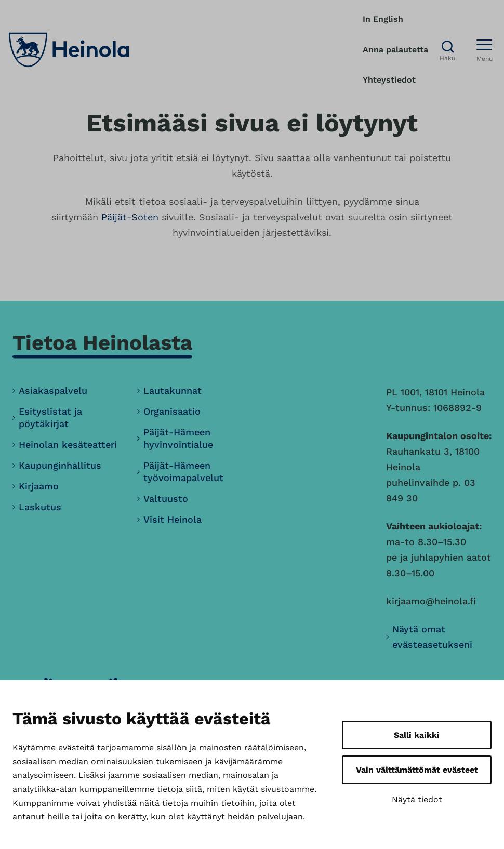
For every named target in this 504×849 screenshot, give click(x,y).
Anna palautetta (395, 50)
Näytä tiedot (417, 799)
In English (383, 19)
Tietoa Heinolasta (102, 343)
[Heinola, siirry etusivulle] (69, 50)
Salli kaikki (417, 735)
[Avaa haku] (447, 50)
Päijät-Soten (130, 217)
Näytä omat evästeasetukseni (432, 637)
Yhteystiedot (389, 80)
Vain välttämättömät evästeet (417, 770)
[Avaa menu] (484, 50)
